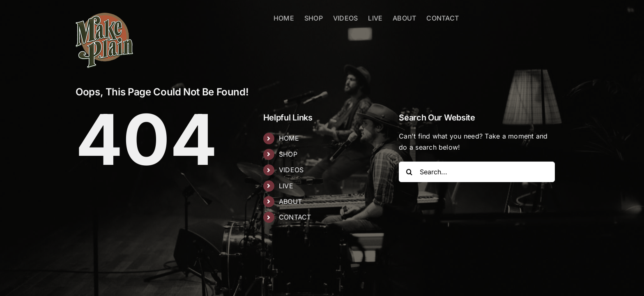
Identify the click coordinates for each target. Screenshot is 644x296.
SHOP (288, 154)
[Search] (409, 172)
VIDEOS (291, 170)
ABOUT (290, 201)
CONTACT (295, 217)
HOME (289, 138)
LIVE (286, 186)
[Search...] (477, 172)
